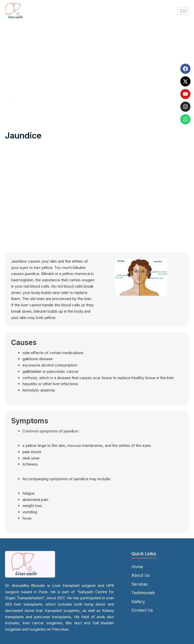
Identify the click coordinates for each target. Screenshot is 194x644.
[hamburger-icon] (183, 11)
